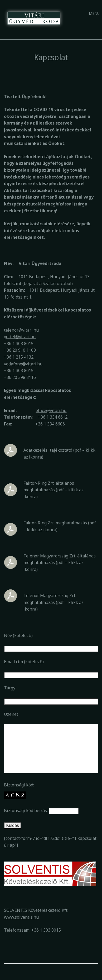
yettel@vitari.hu (20, 337)
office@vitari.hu (51, 410)
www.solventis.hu (21, 917)
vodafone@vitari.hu (23, 364)
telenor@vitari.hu (21, 330)
